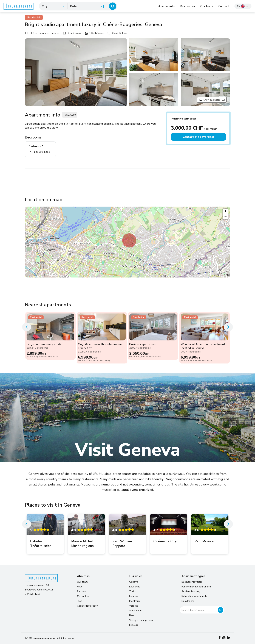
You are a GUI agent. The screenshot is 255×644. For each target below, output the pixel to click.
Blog (80, 601)
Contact (224, 6)
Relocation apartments (194, 596)
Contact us (83, 596)
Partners (82, 591)
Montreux (135, 601)
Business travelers (192, 582)
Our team (207, 6)
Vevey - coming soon (141, 620)
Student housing (191, 591)
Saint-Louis (136, 611)
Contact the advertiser (198, 137)
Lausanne (135, 587)
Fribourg (134, 625)
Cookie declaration (88, 606)
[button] (129, 240)
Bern (132, 615)
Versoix (133, 606)
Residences (187, 6)
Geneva (134, 582)
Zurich (133, 591)
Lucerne (134, 596)
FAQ (79, 587)
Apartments (166, 6)
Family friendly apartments (196, 587)
